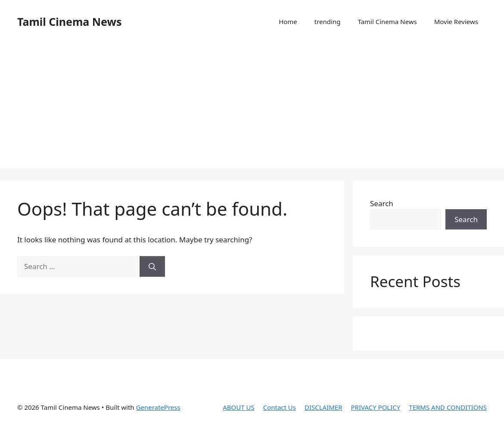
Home (288, 22)
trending (328, 22)
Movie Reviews (456, 22)
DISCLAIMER (324, 407)
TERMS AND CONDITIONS (448, 407)
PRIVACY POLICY (376, 407)
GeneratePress (158, 407)
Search (382, 203)
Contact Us (280, 407)
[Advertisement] (252, 108)
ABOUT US (238, 407)
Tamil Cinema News (69, 22)
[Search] (152, 266)
